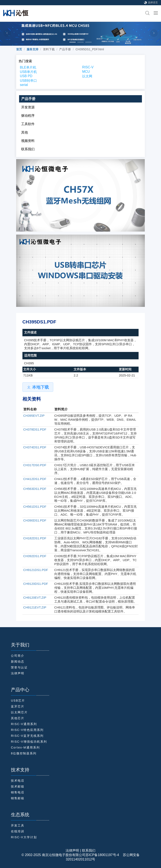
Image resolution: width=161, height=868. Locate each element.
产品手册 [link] (65, 49)
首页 (19, 49)
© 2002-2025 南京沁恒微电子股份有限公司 (53, 855)
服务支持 (32, 49)
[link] (19, 49)
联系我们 (89, 850)
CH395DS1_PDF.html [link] (90, 49)
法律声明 (72, 850)
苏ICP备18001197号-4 (102, 855)
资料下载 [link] (49, 49)
